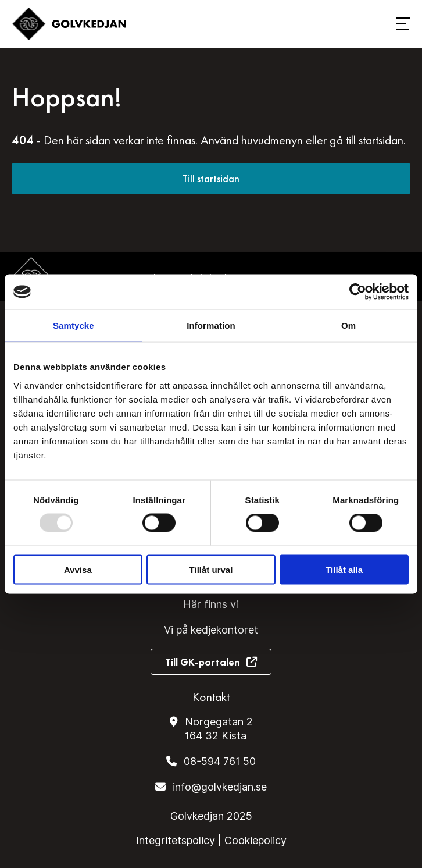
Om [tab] (348, 326)
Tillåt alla (344, 569)
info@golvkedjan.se (220, 787)
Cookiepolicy (255, 840)
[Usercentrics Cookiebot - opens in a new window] (358, 292)
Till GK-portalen (202, 662)
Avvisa (78, 569)
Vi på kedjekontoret (211, 630)
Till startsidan (211, 178)
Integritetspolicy (176, 840)
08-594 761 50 (220, 761)
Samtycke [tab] (74, 326)
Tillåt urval (211, 569)
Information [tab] (211, 326)
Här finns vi (211, 604)
